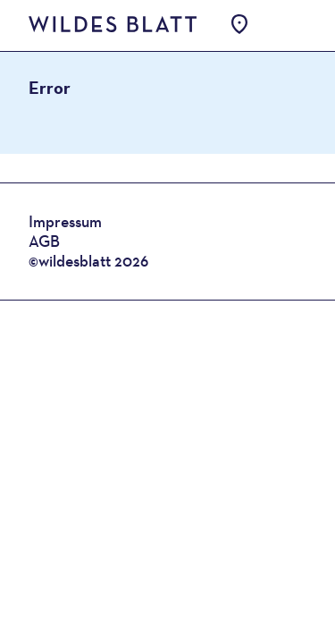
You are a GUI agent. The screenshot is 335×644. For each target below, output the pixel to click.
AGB (44, 241)
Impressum (65, 221)
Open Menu (284, 25)
